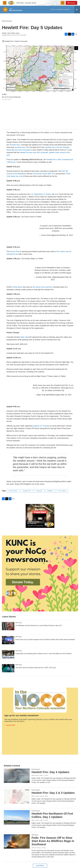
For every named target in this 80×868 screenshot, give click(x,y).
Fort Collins (62, 463)
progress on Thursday (41, 398)
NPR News (19, 594)
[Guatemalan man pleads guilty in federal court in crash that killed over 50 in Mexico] (8, 626)
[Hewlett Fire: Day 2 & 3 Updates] (17, 768)
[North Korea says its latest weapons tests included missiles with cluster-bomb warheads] (8, 612)
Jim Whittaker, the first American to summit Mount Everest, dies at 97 (39, 597)
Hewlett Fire (27, 463)
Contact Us (65, 855)
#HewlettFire (51, 239)
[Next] (76, 95)
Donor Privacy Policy (52, 859)
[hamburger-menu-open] (5, 3)
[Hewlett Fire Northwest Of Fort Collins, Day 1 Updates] (17, 789)
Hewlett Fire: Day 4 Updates (50, 744)
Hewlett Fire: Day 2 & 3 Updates (53, 765)
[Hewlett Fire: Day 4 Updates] (17, 747)
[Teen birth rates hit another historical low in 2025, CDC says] (8, 640)
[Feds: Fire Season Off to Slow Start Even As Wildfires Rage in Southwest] (17, 813)
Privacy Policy (50, 855)
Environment (7, 21)
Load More (40, 837)
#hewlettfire (66, 197)
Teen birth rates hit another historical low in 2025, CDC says (36, 639)
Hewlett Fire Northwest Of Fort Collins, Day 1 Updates (52, 787)
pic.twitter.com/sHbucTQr (55, 362)
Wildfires (50, 463)
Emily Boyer (18, 259)
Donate (72, 3)
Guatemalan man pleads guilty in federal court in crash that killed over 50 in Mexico (43, 625)
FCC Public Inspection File (52, 850)
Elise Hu (34, 819)
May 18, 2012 (68, 207)
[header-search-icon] (63, 3)
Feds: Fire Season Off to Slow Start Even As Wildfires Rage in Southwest (53, 813)
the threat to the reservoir (42, 259)
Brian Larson (35, 747)
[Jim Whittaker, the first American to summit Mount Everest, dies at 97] (8, 598)
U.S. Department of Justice (41, 166)
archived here (15, 116)
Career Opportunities (36, 859)
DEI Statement (34, 863)
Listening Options (35, 854)
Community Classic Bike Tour (44, 145)
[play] (5, 10)
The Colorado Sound (68, 859)
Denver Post (15, 223)
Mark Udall (25, 309)
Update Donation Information (67, 850)
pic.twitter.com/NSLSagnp (61, 244)
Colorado (39, 463)
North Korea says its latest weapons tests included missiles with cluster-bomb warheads (45, 611)
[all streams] (77, 10)
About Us (32, 850)
